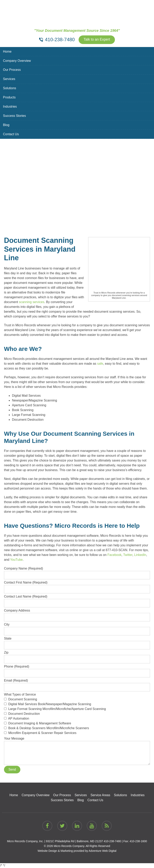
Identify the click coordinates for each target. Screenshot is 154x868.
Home (7, 52)
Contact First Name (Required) (77, 586)
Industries (10, 107)
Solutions (10, 88)
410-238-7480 (112, 841)
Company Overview (17, 61)
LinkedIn (140, 555)
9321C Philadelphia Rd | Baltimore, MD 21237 (74, 841)
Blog (6, 125)
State (77, 642)
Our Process (12, 70)
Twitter (128, 555)
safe (100, 364)
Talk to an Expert (97, 40)
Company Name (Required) (77, 572)
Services (9, 79)
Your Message (77, 741)
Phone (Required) (77, 670)
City (77, 628)
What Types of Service (77, 714)
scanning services (32, 302)
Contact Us (11, 134)
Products (9, 98)
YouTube (16, 560)
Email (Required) (77, 684)
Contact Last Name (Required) (77, 600)
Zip (77, 656)
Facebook (115, 555)
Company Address (77, 614)
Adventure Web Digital (102, 851)
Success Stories (14, 116)
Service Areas (100, 795)
